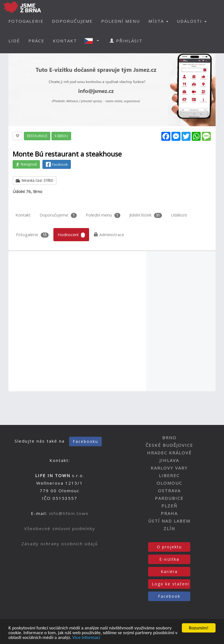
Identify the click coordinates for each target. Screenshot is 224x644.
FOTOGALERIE (26, 21)
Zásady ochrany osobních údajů (60, 544)
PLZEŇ (169, 506)
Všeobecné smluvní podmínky (60, 528)
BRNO (169, 438)
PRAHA (169, 513)
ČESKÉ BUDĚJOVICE (169, 445)
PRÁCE (36, 41)
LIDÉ (14, 41)
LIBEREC (169, 475)
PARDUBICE (169, 498)
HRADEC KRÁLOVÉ (169, 453)
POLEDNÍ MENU (121, 21)
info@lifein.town (69, 513)
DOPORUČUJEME (72, 21)
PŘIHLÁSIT (126, 41)
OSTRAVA (169, 491)
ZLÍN (169, 528)
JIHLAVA (169, 460)
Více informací (86, 638)
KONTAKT (65, 41)
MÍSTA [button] (158, 21)
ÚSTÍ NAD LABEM (169, 521)
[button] (93, 41)
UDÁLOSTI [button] (192, 21)
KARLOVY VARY (169, 468)
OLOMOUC (169, 483)
